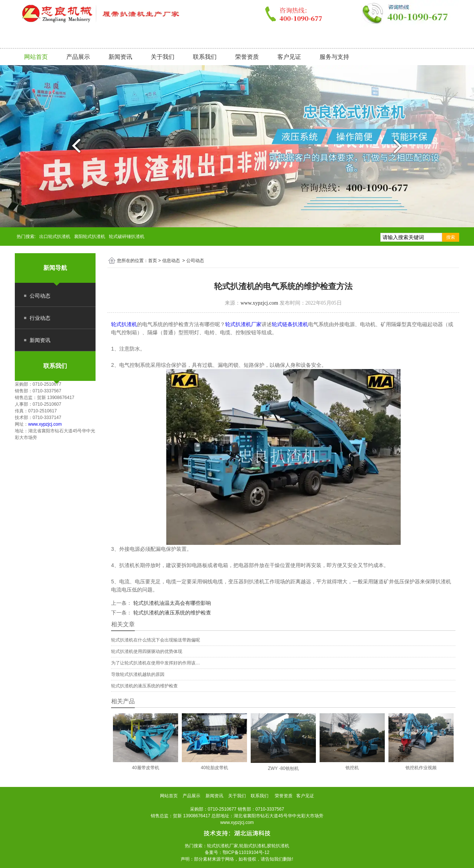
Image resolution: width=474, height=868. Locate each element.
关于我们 (163, 57)
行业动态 (40, 318)
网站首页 (36, 57)
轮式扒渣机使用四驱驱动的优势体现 (147, 651)
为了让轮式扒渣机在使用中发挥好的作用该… (156, 663)
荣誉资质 (247, 57)
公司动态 (40, 296)
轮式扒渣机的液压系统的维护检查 (171, 613)
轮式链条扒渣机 (290, 324)
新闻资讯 (120, 57)
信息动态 (171, 261)
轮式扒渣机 (124, 324)
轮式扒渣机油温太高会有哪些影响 (171, 603)
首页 (153, 261)
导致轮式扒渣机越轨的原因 (138, 674)
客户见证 (289, 57)
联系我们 (205, 57)
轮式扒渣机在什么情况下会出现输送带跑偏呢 (156, 640)
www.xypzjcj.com (45, 424)
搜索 (451, 237)
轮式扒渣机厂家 (243, 324)
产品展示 (78, 57)
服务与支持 (334, 57)
